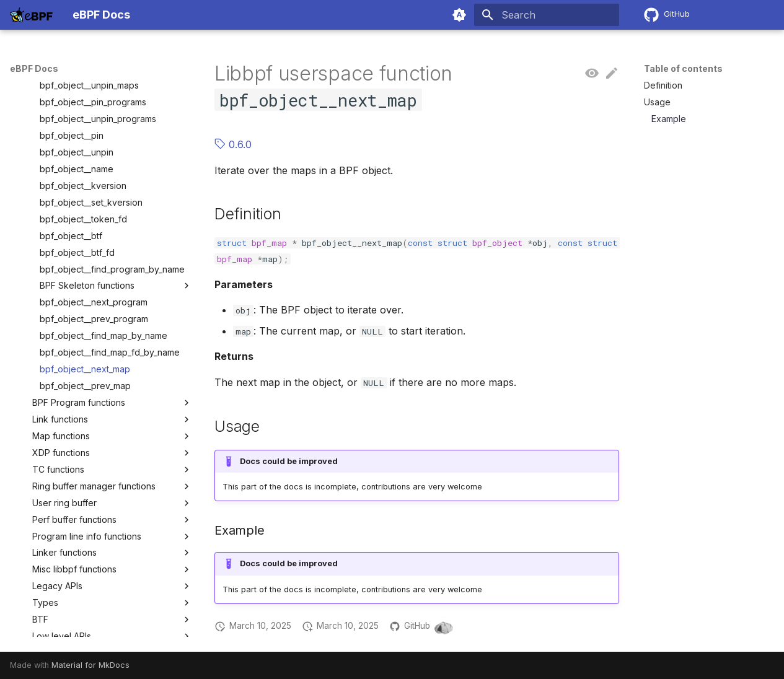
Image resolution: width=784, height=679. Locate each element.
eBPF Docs (34, 68)
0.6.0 (233, 144)
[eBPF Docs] (31, 15)
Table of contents (683, 68)
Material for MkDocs (90, 665)
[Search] (547, 15)
